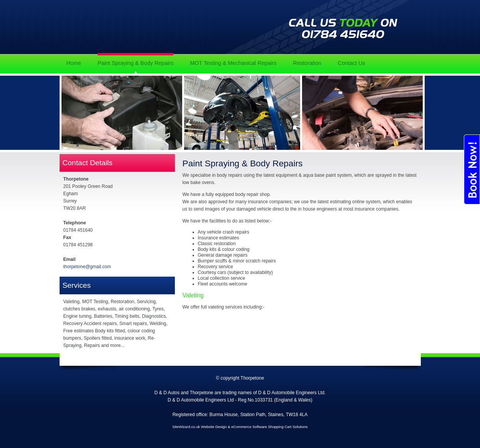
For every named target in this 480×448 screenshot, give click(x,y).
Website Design (214, 427)
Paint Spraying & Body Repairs (136, 63)
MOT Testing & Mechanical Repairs (233, 63)
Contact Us (351, 63)
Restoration (307, 63)
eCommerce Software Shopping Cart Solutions (270, 427)
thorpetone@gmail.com (87, 267)
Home (74, 63)
